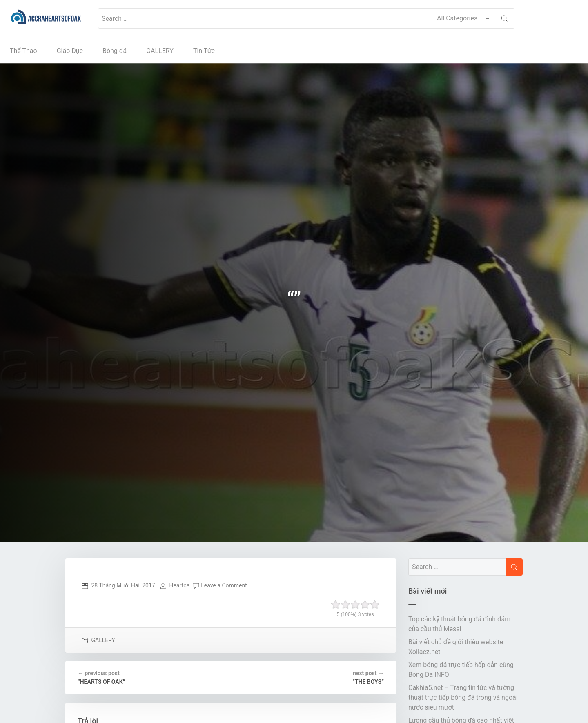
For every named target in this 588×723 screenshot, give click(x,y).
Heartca (180, 585)
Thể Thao (23, 51)
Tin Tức (204, 51)
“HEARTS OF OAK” (101, 677)
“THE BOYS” (368, 677)
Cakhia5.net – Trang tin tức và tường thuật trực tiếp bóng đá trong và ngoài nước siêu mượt (463, 697)
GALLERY (160, 51)
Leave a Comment (224, 585)
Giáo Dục (70, 51)
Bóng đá (115, 51)
